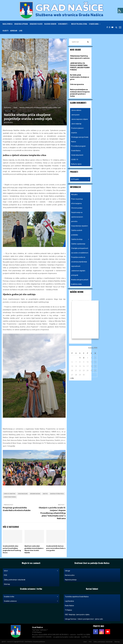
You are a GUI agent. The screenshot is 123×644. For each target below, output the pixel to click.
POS (5, 575)
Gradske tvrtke (31, 597)
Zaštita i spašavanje (78, 244)
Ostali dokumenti (77, 155)
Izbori (31, 571)
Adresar (14, 31)
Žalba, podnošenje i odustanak (15, 580)
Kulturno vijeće (76, 164)
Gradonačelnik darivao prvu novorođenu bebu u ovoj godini (56, 548)
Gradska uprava (21, 24)
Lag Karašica (69, 601)
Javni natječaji (76, 124)
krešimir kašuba (35, 494)
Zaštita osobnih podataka (77, 233)
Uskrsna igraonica (77, 84)
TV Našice (68, 610)
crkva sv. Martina (10, 494)
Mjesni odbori (50, 24)
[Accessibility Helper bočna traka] (120, 11)
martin (45, 494)
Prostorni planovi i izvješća (77, 130)
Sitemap (7, 584)
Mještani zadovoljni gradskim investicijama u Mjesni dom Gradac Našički (34, 549)
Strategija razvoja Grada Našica (80, 139)
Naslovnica (7, 24)
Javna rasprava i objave (80, 119)
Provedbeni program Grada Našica (78, 148)
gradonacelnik (23, 494)
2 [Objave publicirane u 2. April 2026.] (84, 358)
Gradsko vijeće (36, 24)
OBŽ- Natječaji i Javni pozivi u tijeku (77, 615)
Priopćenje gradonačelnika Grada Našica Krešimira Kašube (17, 509)
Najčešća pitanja (71, 580)
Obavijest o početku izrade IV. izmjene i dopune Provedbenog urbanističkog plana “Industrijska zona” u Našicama (52, 513)
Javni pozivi (75, 115)
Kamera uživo (70, 575)
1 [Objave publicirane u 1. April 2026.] (80, 358)
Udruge (67, 571)
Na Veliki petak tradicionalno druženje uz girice (80, 77)
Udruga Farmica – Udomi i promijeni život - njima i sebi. (84, 619)
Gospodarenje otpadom (80, 226)
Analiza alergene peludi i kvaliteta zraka (80, 282)
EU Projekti (80, 179)
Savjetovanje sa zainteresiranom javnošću (77, 217)
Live (21, 31)
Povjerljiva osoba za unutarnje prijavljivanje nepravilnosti (79, 262)
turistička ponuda (10, 497)
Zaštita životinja (80, 239)
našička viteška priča (57, 494)
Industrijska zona (79, 24)
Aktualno (74, 194)
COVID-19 (75, 160)
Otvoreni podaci (77, 208)
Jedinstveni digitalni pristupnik (78, 273)
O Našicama (94, 24)
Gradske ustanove (31, 601)
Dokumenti (63, 24)
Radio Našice (69, 606)
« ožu (72, 378)
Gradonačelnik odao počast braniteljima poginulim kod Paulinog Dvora (12, 549)
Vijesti (5, 31)
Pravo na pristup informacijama (77, 201)
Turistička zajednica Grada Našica (77, 597)
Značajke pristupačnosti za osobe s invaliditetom (80, 251)
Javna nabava (76, 110)
